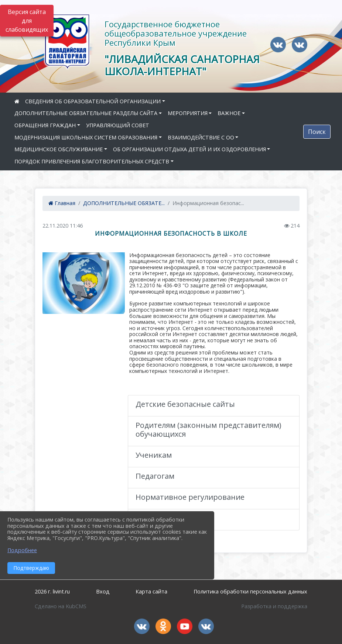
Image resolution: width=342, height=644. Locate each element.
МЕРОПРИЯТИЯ (188, 113)
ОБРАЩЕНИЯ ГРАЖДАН (45, 125)
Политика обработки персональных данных (250, 591)
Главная (62, 203)
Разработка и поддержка (274, 606)
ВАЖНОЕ (229, 113)
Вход (103, 591)
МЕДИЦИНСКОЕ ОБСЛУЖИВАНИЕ (59, 149)
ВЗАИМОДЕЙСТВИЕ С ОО (201, 137)
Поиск (317, 132)
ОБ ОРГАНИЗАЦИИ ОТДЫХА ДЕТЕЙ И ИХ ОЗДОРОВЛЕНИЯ (189, 149)
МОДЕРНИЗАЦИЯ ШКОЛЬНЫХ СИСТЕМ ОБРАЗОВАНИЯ (86, 137)
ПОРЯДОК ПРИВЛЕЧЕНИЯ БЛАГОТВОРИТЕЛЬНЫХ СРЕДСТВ (92, 161)
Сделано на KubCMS (61, 606)
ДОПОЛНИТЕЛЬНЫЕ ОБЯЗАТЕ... (124, 203)
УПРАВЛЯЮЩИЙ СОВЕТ (118, 125)
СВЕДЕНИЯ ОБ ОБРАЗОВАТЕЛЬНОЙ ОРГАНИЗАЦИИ (93, 101)
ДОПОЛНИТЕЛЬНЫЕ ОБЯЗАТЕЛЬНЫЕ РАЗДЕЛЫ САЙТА (86, 113)
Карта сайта (151, 591)
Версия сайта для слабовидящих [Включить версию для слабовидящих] (27, 21)
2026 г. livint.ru (52, 591)
